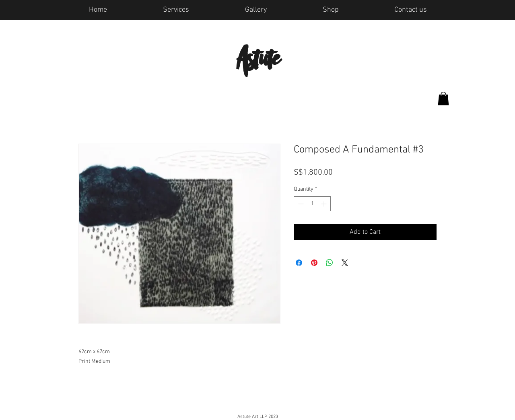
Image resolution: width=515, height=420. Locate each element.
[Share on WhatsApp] (330, 263)
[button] (443, 98)
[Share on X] (345, 263)
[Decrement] (300, 204)
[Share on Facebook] (299, 263)
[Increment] (324, 204)
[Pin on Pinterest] (314, 263)
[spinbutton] (312, 204)
